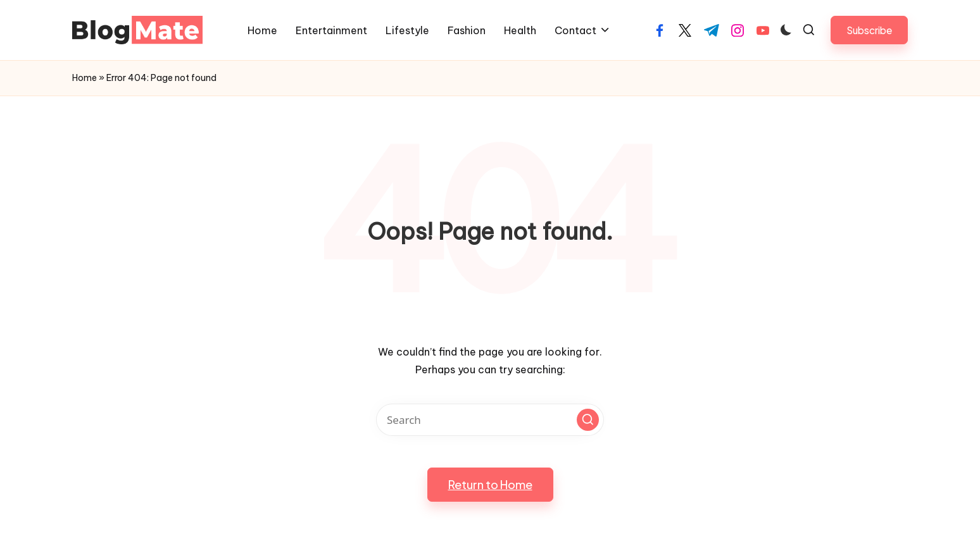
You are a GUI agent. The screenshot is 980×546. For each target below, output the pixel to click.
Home (85, 78)
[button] (869, 30)
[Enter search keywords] (490, 420)
